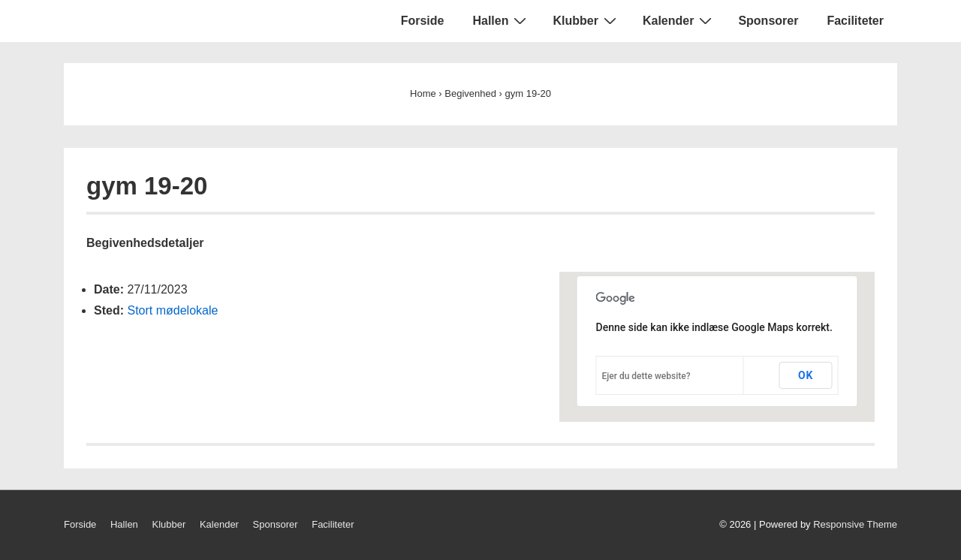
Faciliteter (855, 21)
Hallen (501, 20)
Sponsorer (768, 21)
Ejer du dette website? (646, 376)
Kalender (679, 20)
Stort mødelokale (172, 310)
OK (806, 375)
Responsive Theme (855, 524)
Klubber (586, 20)
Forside (423, 21)
